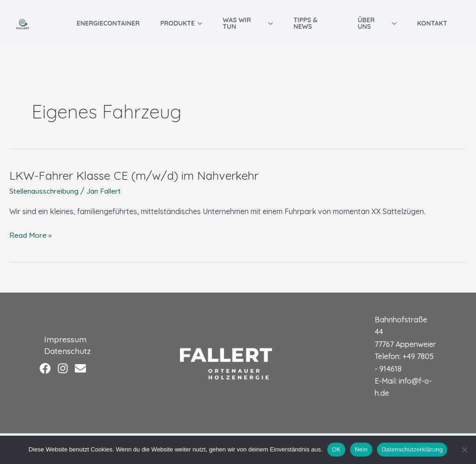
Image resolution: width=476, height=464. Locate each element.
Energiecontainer (108, 23)
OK (336, 449)
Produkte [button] (181, 23)
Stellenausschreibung (46, 191)
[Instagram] (63, 369)
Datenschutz (63, 351)
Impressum (61, 338)
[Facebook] (45, 369)
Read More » (31, 235)
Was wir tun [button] (248, 23)
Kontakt (432, 23)
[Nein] (464, 450)
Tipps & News (305, 23)
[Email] (80, 369)
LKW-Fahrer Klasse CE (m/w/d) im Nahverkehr (140, 175)
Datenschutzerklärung (412, 449)
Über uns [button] (377, 23)
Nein (361, 449)
